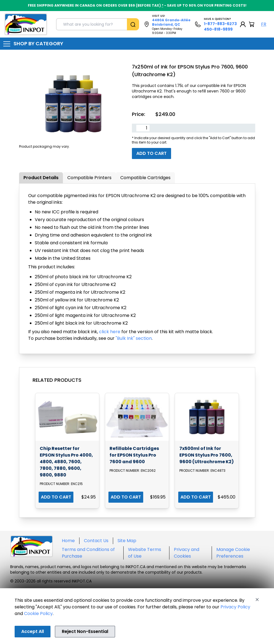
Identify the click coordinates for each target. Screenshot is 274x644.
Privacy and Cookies (187, 553)
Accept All (33, 631)
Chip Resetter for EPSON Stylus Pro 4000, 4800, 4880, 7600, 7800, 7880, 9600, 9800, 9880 (66, 462)
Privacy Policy (235, 607)
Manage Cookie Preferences (233, 553)
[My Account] (243, 24)
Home (68, 541)
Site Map (127, 541)
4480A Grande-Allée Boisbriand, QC (171, 22)
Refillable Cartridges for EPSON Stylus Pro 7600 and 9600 (134, 455)
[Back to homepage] (26, 24)
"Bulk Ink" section (134, 338)
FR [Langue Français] (264, 24)
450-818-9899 (218, 29)
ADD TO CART (56, 497)
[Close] (257, 600)
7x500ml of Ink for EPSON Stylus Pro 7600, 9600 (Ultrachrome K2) (207, 455)
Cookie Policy (38, 613)
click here (110, 332)
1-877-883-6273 (220, 24)
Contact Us (96, 541)
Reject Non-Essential (85, 631)
